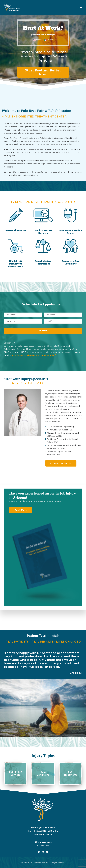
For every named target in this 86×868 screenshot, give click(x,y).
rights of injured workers (34, 127)
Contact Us (43, 845)
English (39, 39)
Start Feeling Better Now (44, 72)
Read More (21, 510)
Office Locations (43, 842)
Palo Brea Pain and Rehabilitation (38, 863)
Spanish (50, 39)
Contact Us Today (61, 463)
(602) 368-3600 (47, 828)
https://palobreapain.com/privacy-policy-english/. (33, 355)
